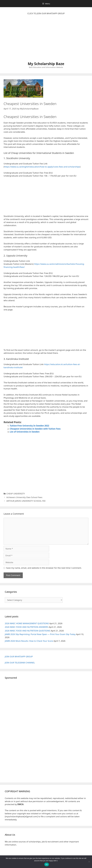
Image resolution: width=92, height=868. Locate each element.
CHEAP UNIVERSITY (16, 494)
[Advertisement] (46, 39)
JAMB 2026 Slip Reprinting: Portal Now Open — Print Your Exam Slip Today (40, 634)
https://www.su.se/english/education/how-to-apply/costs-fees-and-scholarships (42, 167)
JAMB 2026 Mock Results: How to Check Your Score (29, 641)
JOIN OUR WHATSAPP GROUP (19, 657)
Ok (47, 864)
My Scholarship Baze (46, 64)
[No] (89, 862)
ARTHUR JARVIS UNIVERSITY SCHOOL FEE (26, 501)
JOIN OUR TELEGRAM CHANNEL (20, 663)
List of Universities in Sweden (25, 432)
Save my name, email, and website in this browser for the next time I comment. (44, 568)
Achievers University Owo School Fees (24, 497)
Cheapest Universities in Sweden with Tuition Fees (35, 429)
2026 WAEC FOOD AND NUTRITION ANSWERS (26, 627)
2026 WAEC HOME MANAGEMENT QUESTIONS (27, 623)
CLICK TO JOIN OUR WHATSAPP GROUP (46, 13)
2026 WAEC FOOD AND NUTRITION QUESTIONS (27, 631)
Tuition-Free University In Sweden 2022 (29, 426)
